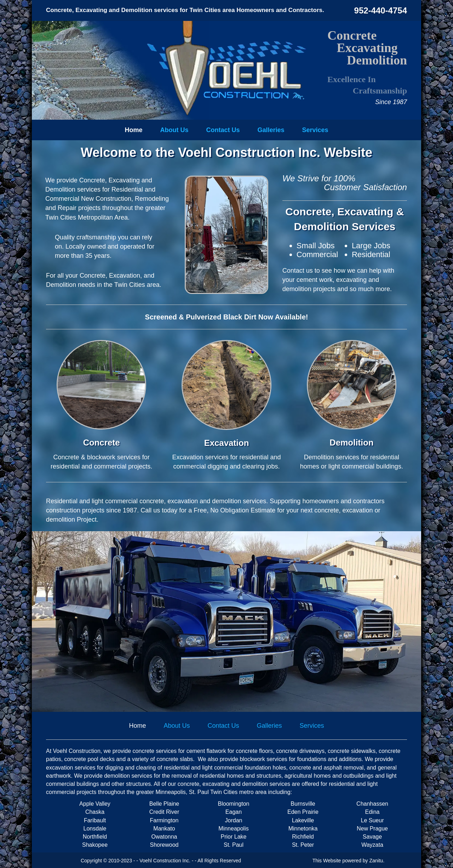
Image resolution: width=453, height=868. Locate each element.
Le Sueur (372, 820)
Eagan (234, 812)
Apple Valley (95, 804)
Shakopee (95, 845)
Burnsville (303, 804)
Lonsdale (95, 829)
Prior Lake (234, 837)
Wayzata (372, 845)
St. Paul (234, 845)
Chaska (95, 812)
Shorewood (164, 845)
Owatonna (164, 837)
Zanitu (376, 861)
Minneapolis (233, 829)
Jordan (234, 820)
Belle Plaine (164, 804)
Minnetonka (303, 829)
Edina (372, 812)
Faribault (95, 820)
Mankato (164, 829)
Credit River (164, 812)
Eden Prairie (303, 812)
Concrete (102, 442)
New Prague (372, 829)
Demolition (351, 442)
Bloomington (234, 804)
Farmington (164, 820)
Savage (372, 837)
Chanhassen (372, 804)
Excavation (227, 443)
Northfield (95, 837)
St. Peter (303, 845)
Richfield (303, 837)
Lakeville (303, 820)
